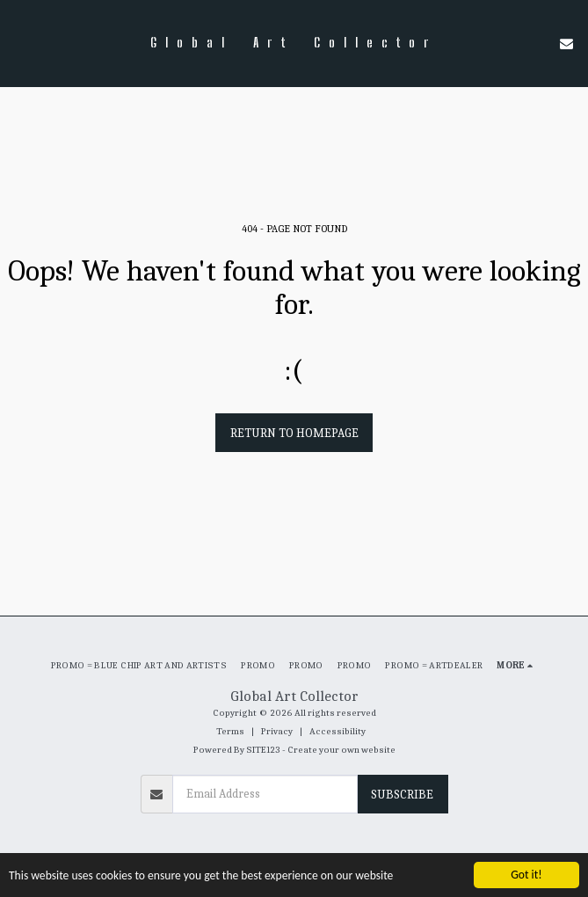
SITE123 (263, 750)
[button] (19, 43)
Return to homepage (294, 433)
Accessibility (338, 731)
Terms (230, 731)
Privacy (277, 731)
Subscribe (402, 795)
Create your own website (341, 750)
